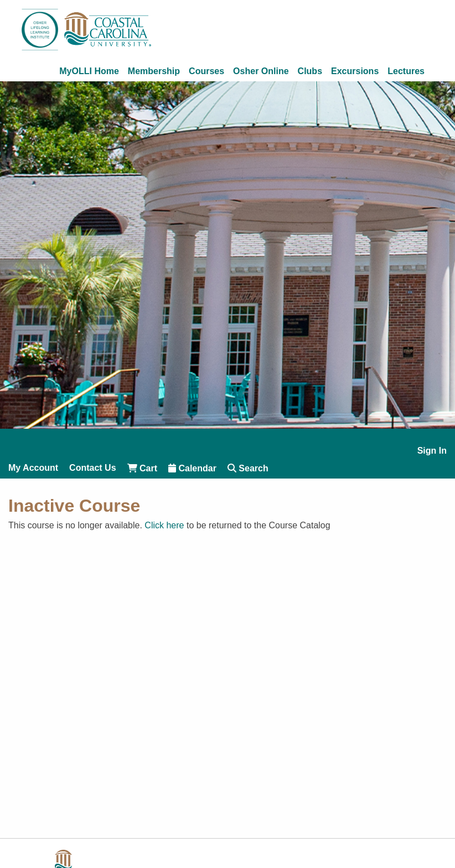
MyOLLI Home (89, 71)
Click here (164, 525)
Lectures (406, 71)
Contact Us (92, 468)
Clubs (310, 71)
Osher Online (261, 71)
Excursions (355, 71)
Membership (154, 71)
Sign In (432, 451)
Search (248, 468)
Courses (206, 71)
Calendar (192, 468)
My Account (33, 468)
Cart (142, 468)
